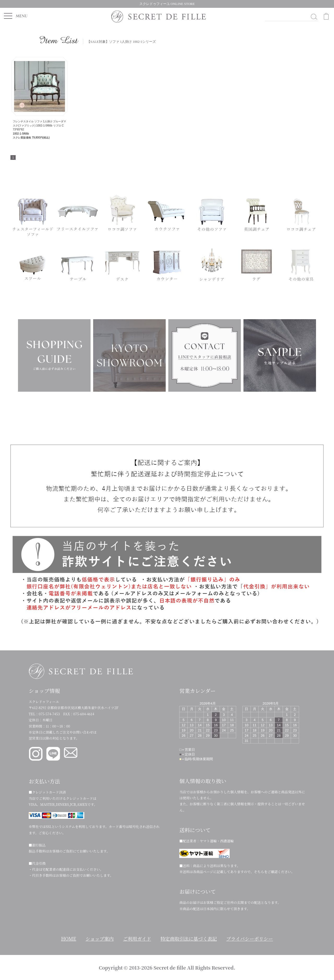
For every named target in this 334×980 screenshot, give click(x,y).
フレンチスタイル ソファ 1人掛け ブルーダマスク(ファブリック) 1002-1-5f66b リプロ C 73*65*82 (39, 125)
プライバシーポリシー (250, 939)
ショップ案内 (100, 939)
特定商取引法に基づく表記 (189, 939)
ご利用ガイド (137, 939)
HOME (69, 939)
